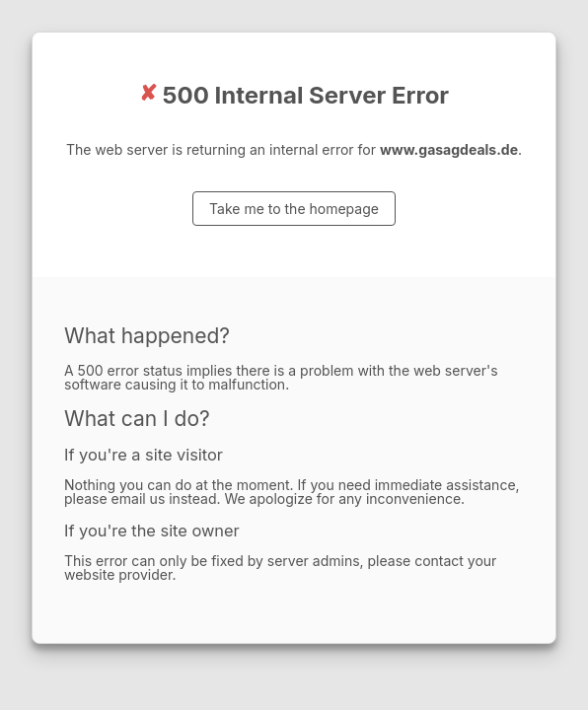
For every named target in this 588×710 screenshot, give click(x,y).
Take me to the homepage (294, 209)
